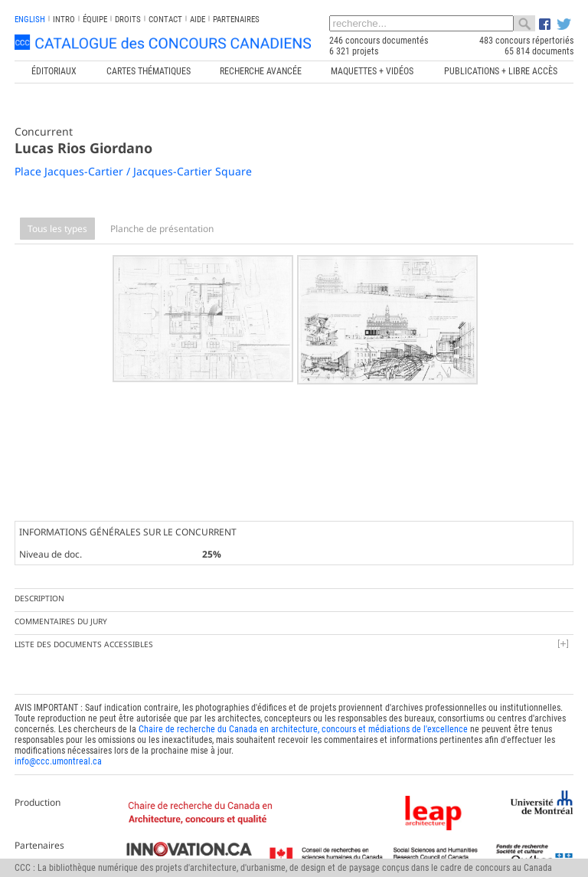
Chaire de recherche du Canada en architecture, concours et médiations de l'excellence (303, 726)
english (30, 20)
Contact (165, 20)
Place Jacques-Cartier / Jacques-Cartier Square (133, 171)
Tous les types (57, 229)
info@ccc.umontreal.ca (58, 758)
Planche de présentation (162, 229)
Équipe (95, 20)
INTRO (64, 20)
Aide (198, 20)
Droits (128, 20)
